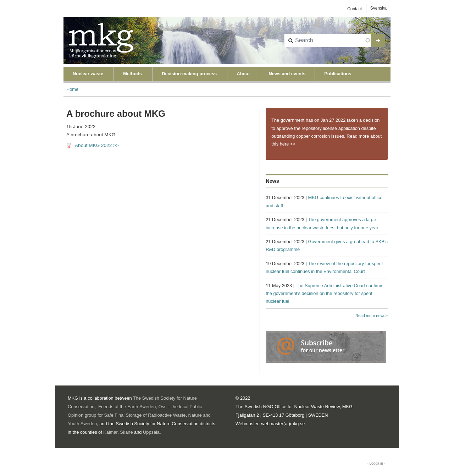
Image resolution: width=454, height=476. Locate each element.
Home (72, 89)
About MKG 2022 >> (97, 145)
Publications (338, 74)
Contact (355, 9)
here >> (288, 144)
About (243, 74)
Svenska (378, 8)
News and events (287, 74)
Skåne (126, 432)
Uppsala (151, 432)
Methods (132, 74)
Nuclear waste (88, 74)
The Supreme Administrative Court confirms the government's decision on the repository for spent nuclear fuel (325, 294)
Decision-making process (189, 74)
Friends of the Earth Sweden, (128, 407)
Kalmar (110, 432)
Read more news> (372, 316)
